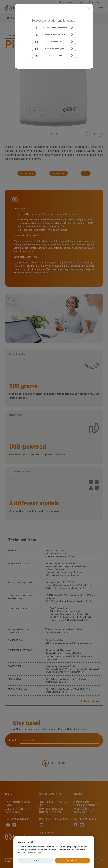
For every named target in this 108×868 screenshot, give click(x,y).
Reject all (36, 860)
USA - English (49, 56)
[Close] (89, 8)
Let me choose (34, 853)
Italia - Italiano (49, 42)
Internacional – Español (52, 35)
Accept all (72, 860)
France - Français (50, 49)
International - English (51, 27)
